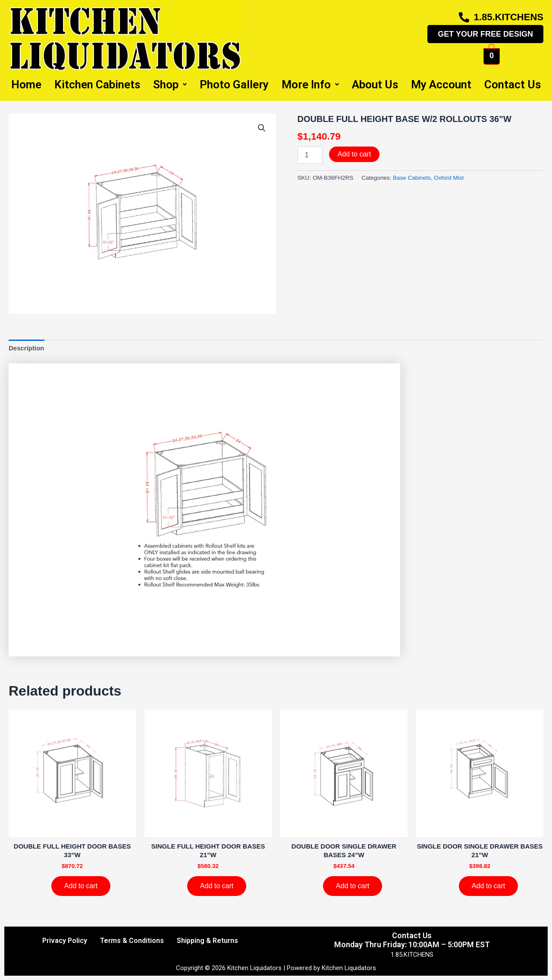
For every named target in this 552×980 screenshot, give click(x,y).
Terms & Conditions (132, 941)
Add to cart (354, 154)
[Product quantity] (310, 155)
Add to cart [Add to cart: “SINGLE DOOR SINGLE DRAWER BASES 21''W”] (488, 886)
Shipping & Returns (207, 941)
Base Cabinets (412, 178)
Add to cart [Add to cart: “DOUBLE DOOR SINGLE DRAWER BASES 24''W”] (353, 886)
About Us (375, 84)
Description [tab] (27, 348)
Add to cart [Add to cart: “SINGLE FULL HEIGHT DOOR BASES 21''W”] (217, 886)
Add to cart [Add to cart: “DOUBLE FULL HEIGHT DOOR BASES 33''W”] (81, 886)
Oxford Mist (449, 178)
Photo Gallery (234, 84)
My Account (441, 84)
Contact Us (513, 84)
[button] (262, 128)
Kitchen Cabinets (97, 84)
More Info (310, 84)
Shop (170, 84)
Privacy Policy (65, 941)
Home (26, 84)
